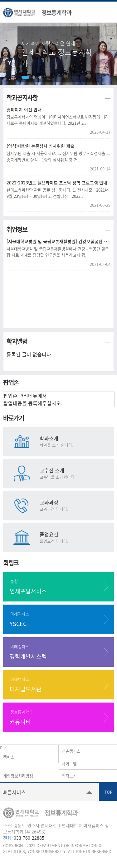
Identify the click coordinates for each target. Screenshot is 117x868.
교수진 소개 (76, 473)
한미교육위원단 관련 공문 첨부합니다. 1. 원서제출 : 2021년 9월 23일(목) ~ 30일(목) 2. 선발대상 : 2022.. (58, 193)
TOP (108, 792)
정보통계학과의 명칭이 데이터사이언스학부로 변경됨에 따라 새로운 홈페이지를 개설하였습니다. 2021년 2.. (58, 120)
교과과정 (76, 505)
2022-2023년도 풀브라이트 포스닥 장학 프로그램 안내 (57, 183)
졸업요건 (76, 537)
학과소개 (76, 441)
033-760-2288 (28, 838)
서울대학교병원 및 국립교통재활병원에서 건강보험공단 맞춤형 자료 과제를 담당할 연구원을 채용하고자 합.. (58, 252)
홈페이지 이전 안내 (24, 109)
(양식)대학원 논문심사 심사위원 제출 (40, 146)
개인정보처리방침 (18, 776)
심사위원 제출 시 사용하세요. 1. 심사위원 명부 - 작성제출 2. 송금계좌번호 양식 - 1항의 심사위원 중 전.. (58, 156)
